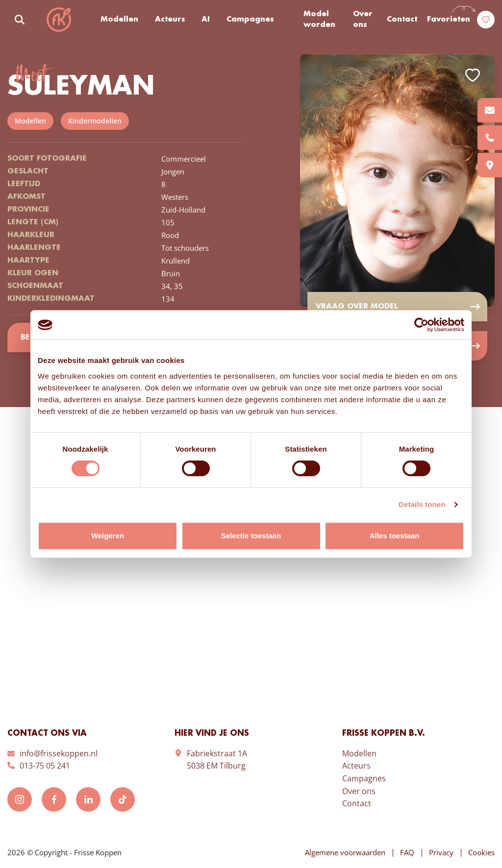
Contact (402, 20)
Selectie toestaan (251, 536)
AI (206, 20)
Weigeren (108, 536)
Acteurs (170, 20)
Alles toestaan (395, 536)
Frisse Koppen (59, 20)
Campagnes (250, 20)
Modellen (119, 20)
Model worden (319, 20)
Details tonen (422, 504)
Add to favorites (473, 75)
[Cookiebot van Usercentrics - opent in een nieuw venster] (421, 325)
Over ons (363, 20)
